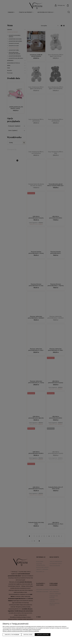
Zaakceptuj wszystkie (43, 635)
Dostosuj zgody (28, 635)
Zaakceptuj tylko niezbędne (12, 635)
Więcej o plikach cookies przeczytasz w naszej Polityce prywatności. (21, 631)
